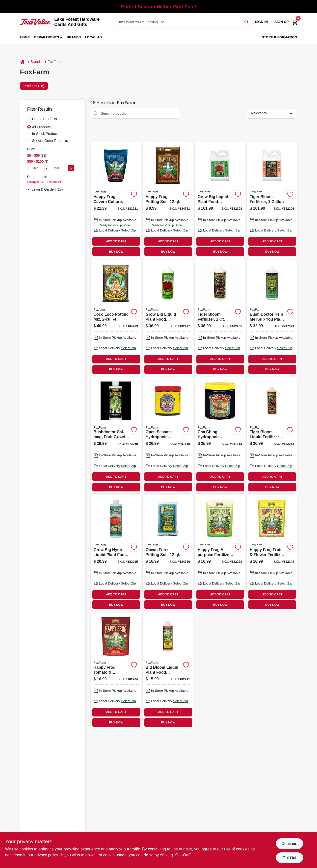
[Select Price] (71, 168)
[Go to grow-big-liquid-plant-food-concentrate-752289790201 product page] (168, 317)
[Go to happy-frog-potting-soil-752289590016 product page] (168, 200)
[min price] (36, 168)
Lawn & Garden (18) (47, 189)
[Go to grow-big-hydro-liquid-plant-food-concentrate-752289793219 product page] (116, 553)
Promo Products (45, 119)
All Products (41, 127)
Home (25, 37)
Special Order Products (50, 141)
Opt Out (289, 858)
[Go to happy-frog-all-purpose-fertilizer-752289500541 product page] (220, 553)
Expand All (54, 182)
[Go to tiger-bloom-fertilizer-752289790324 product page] (272, 200)
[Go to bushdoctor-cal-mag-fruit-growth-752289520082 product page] (116, 435)
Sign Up (282, 22)
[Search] (247, 22)
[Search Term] (182, 22)
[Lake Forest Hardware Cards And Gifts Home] (36, 22)
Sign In (261, 22)
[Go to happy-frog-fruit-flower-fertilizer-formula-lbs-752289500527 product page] (272, 553)
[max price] (57, 168)
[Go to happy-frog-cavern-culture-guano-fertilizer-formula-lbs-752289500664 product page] (116, 200)
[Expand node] (29, 189)
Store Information (279, 37)
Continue (289, 844)
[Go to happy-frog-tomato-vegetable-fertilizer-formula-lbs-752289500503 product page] (116, 670)
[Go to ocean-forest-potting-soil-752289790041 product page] (168, 553)
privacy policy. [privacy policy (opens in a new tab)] (47, 855)
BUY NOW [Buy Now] (116, 252)
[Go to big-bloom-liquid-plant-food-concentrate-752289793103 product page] (168, 670)
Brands (74, 37)
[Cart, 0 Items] (295, 22)
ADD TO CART (116, 241)
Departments (47, 37)
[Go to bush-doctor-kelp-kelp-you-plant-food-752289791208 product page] (272, 317)
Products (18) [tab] (34, 86)
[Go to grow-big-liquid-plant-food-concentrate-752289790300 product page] (220, 200)
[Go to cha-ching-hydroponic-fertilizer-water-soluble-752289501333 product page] (220, 435)
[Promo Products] (29, 119)
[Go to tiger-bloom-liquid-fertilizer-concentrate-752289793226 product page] (272, 435)
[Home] (22, 62)
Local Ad (93, 37)
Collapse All (35, 182)
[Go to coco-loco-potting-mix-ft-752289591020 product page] (116, 317)
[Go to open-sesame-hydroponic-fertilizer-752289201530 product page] (168, 435)
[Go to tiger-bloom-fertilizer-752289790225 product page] (220, 317)
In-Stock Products (46, 134)
